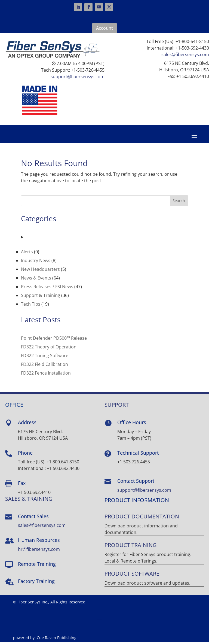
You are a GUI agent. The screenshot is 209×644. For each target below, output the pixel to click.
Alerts (27, 253)
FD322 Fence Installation (46, 375)
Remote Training (37, 566)
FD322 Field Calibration (44, 366)
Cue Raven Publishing (57, 639)
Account (104, 28)
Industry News (36, 262)
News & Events (36, 280)
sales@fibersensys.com (185, 54)
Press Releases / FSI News (47, 288)
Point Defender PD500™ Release (54, 340)
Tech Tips (31, 306)
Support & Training (41, 297)
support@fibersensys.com (78, 77)
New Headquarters (40, 271)
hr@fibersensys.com (39, 551)
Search (179, 202)
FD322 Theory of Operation (49, 348)
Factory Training (36, 583)
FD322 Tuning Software (45, 357)
